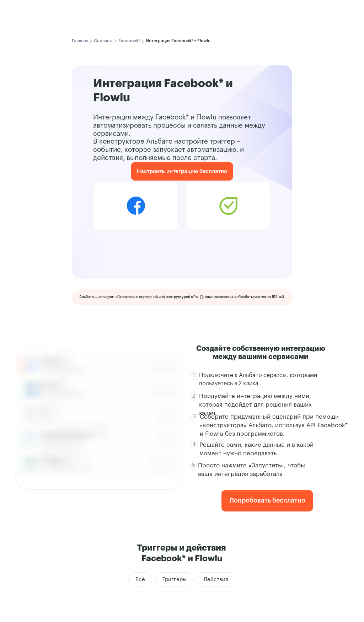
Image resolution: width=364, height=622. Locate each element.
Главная (80, 41)
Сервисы (103, 41)
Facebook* (129, 41)
